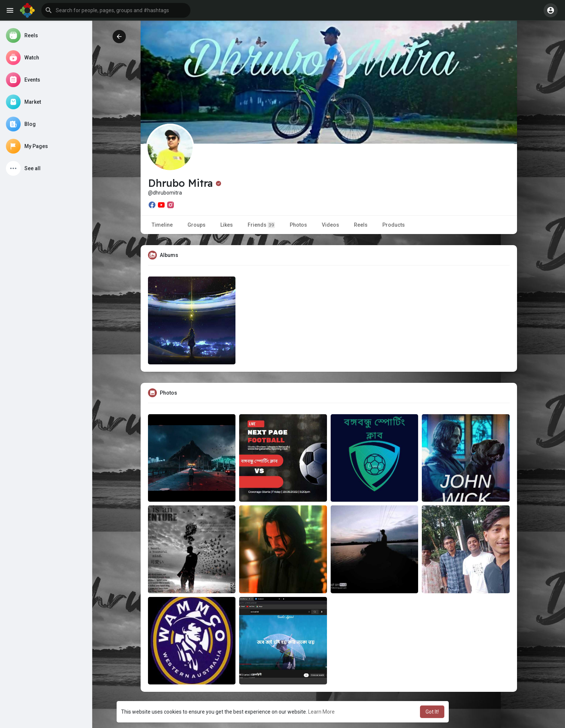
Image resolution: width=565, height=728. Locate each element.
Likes (227, 225)
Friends (261, 225)
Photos (298, 225)
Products (394, 225)
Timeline (162, 225)
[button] (116, 10)
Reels (361, 225)
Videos (330, 225)
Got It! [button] (432, 712)
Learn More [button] (321, 712)
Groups (197, 225)
